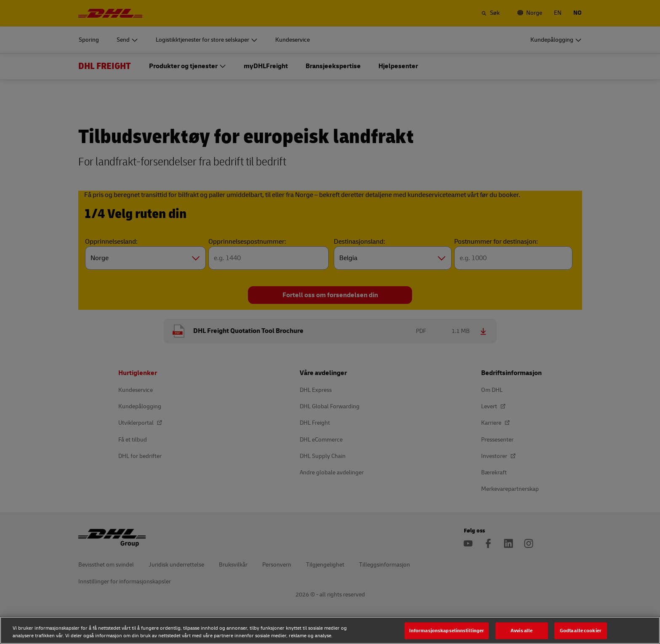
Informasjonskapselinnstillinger (447, 630)
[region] (330, 630)
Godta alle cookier (581, 630)
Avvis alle (522, 630)
